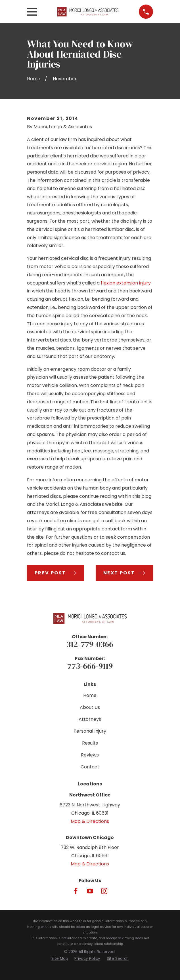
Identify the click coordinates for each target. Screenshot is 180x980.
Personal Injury (90, 731)
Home (90, 695)
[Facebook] (76, 891)
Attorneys (90, 719)
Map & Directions (90, 821)
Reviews (90, 755)
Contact (90, 767)
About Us (90, 707)
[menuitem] (60, 959)
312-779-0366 (90, 644)
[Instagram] (104, 891)
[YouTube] (90, 891)
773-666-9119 (90, 666)
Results (90, 743)
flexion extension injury (126, 283)
